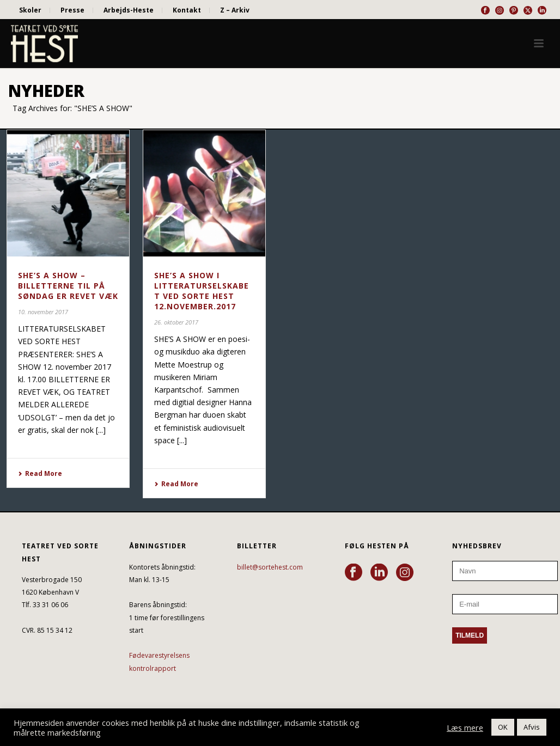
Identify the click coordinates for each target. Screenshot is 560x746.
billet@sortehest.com (270, 567)
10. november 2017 (43, 312)
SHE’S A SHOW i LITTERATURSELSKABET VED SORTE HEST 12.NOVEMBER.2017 (202, 291)
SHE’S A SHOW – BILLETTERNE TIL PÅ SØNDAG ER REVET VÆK (68, 286)
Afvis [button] (532, 727)
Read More (40, 473)
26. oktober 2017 (176, 322)
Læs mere (465, 727)
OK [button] (503, 727)
